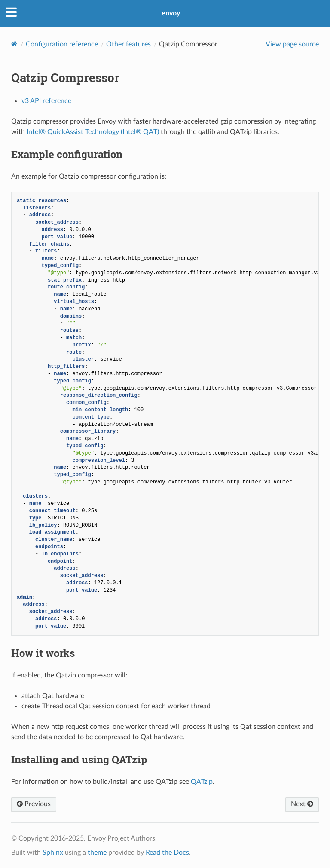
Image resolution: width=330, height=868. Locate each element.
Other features (128, 44)
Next (302, 804)
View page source (292, 44)
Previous (34, 804)
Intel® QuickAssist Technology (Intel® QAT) (93, 132)
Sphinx (53, 853)
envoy (171, 13)
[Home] (14, 44)
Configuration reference (62, 44)
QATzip (202, 782)
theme (97, 853)
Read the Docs (167, 853)
